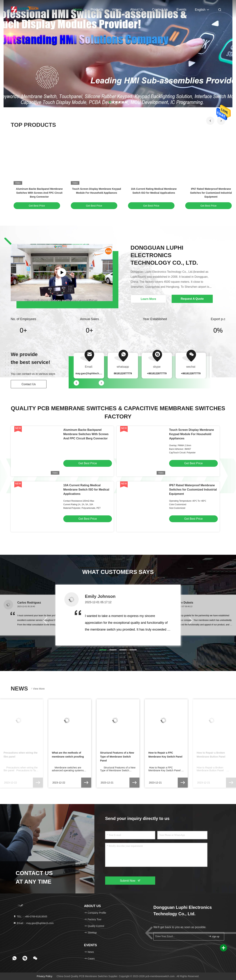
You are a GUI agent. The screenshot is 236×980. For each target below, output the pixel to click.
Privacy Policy (45, 976)
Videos (117, 9)
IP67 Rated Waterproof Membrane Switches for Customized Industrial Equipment (211, 193)
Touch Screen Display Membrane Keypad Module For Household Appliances (191, 434)
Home (78, 9)
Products (97, 9)
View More (37, 689)
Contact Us (160, 9)
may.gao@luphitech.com (90, 373)
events (181, 9)
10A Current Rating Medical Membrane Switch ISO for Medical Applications (86, 490)
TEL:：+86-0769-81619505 (30, 917)
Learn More (148, 299)
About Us (137, 9)
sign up (214, 936)
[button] (210, 121)
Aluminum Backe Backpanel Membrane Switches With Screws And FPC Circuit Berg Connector (39, 193)
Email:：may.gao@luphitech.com (33, 923)
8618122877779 (123, 373)
